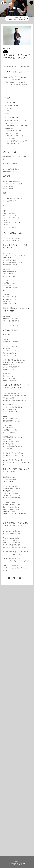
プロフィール (10, 102)
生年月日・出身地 (12, 106)
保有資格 (10, 108)
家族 (8, 111)
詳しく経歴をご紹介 (12, 117)
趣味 (8, 113)
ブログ (5, 52)
